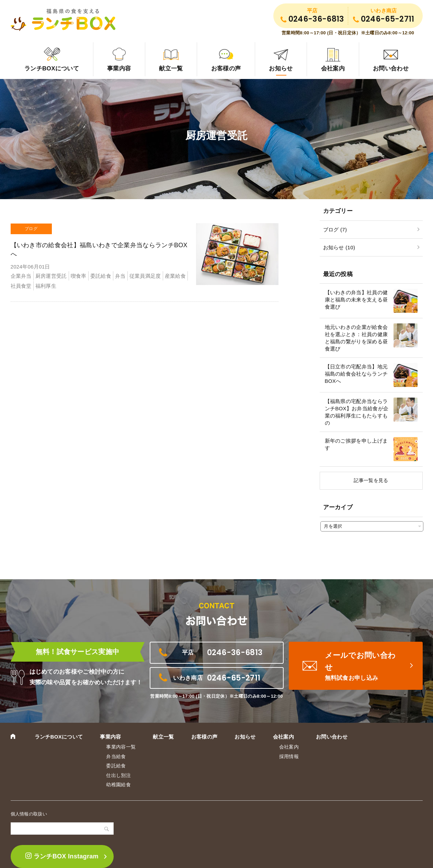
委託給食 (116, 766)
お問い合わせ (391, 68)
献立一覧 (171, 68)
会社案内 (333, 68)
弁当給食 (116, 756)
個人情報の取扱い (29, 814)
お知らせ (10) (339, 247)
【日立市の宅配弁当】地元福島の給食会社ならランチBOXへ (356, 374)
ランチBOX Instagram (62, 856)
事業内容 (119, 68)
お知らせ (281, 68)
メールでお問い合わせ (364, 667)
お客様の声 (226, 68)
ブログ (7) (335, 230)
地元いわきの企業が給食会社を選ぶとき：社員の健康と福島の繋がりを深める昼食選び (356, 338)
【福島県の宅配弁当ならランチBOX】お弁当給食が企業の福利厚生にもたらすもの (357, 412)
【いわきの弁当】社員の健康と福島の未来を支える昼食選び (356, 300)
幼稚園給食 (118, 785)
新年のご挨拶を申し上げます (356, 444)
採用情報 (289, 756)
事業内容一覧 (121, 747)
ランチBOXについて (52, 68)
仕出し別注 (118, 775)
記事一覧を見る (371, 480)
